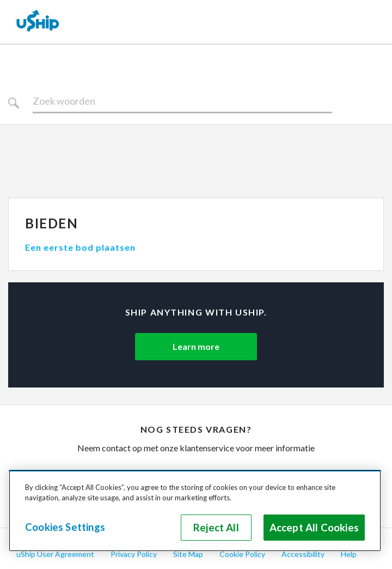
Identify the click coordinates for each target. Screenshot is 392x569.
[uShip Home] (38, 22)
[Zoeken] (182, 101)
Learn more (196, 346)
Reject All (216, 528)
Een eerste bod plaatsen (80, 247)
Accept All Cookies (314, 528)
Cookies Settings (65, 527)
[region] (195, 511)
